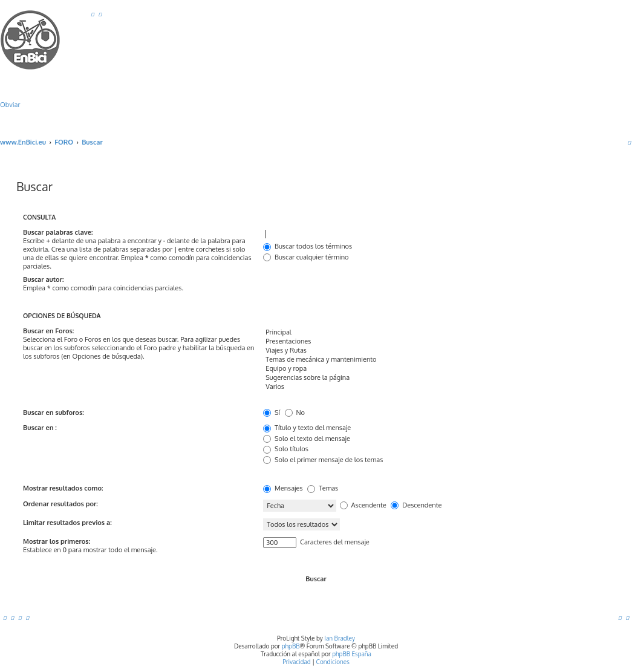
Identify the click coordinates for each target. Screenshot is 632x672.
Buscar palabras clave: (58, 232)
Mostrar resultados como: (63, 488)
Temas (323, 488)
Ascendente (363, 505)
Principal (436, 332)
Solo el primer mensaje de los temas (323, 460)
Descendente (416, 505)
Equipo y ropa (436, 369)
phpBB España (352, 654)
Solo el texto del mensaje (307, 439)
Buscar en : (40, 428)
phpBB (291, 646)
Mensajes (283, 488)
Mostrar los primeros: (57, 541)
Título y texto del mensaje (307, 428)
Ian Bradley (340, 638)
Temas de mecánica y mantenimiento (436, 360)
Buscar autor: (43, 279)
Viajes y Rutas (436, 351)
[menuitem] (93, 14)
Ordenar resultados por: (60, 504)
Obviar (10, 105)
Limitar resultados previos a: (67, 523)
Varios (436, 387)
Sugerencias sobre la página (436, 378)
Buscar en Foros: (48, 331)
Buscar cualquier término (306, 257)
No (295, 413)
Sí (272, 413)
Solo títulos (286, 449)
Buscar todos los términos (308, 246)
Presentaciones (436, 341)
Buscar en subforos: (54, 413)
